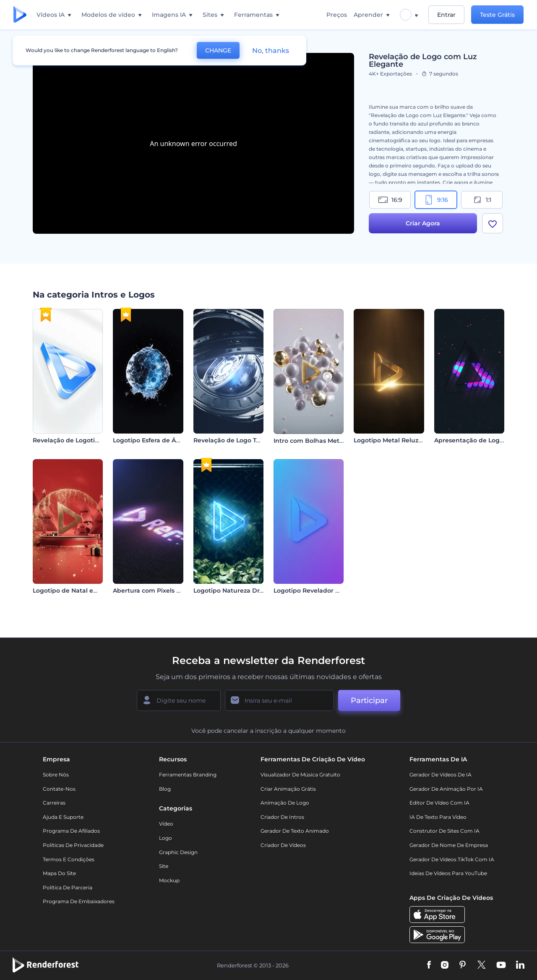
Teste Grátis (497, 15)
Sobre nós (56, 775)
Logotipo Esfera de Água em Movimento (175, 440)
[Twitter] (481, 965)
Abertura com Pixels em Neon (159, 591)
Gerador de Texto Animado (295, 831)
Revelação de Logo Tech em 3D (241, 440)
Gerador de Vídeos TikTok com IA (452, 859)
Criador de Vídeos (283, 845)
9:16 (436, 200)
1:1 (482, 200)
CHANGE (218, 50)
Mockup (169, 880)
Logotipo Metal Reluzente (393, 440)
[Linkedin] (520, 965)
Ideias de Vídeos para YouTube (448, 873)
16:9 (390, 200)
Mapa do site (59, 873)
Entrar (446, 15)
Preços (337, 15)
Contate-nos (59, 789)
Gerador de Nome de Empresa (449, 845)
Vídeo (166, 824)
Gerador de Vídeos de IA (441, 775)
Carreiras (54, 803)
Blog (165, 789)
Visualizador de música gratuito (300, 775)
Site (164, 866)
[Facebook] (429, 965)
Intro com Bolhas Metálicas (315, 441)
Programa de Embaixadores (79, 901)
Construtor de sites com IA (444, 831)
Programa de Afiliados (71, 831)
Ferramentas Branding (188, 775)
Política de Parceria (68, 887)
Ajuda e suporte (63, 817)
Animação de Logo (285, 803)
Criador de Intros (282, 817)
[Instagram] (445, 965)
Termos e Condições (69, 859)
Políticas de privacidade (73, 845)
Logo (166, 838)
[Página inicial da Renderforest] (20, 15)
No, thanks (271, 51)
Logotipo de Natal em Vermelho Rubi (90, 591)
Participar (369, 700)
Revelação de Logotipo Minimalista (86, 440)
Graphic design (178, 852)
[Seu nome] (179, 700)
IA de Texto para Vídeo (438, 817)
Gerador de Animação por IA (446, 789)
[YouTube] (501, 965)
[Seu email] (279, 700)
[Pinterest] (463, 965)
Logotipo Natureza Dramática (239, 591)
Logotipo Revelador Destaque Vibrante (334, 591)
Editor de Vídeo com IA (439, 803)
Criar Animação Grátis (288, 789)
